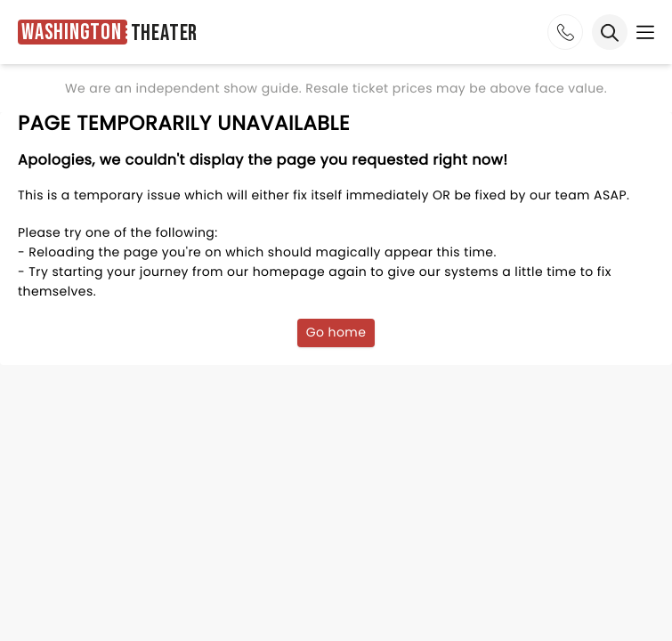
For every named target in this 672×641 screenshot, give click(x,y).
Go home (336, 332)
